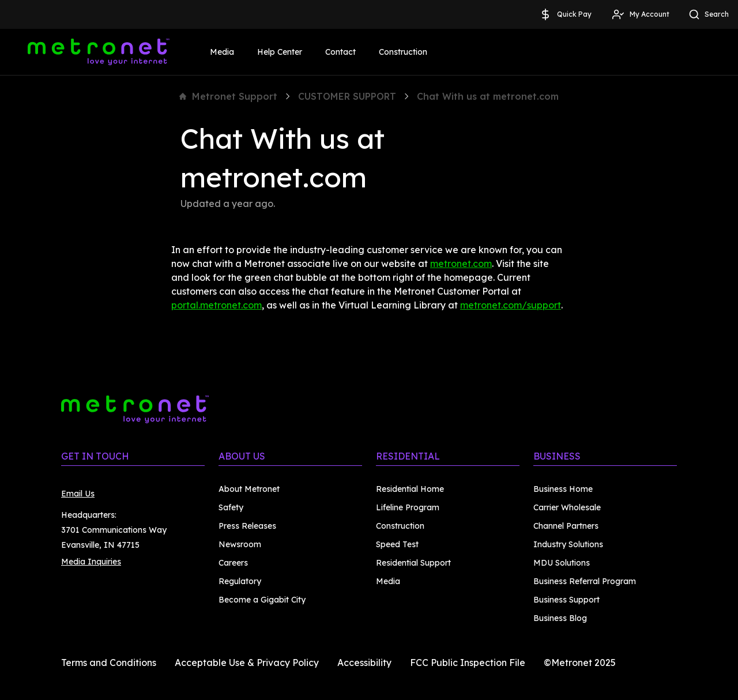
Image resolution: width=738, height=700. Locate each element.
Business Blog (560, 618)
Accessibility (364, 663)
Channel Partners (566, 526)
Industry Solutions (568, 544)
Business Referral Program (585, 581)
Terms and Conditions (109, 663)
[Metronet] (99, 52)
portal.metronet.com (216, 305)
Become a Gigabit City (262, 600)
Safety (231, 507)
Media (222, 52)
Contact (340, 52)
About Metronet (249, 489)
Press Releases (247, 526)
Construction (403, 52)
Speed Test (397, 544)
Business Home (563, 489)
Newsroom (240, 544)
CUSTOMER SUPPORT (347, 96)
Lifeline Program (408, 507)
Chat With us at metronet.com (488, 96)
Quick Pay (565, 14)
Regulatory (240, 581)
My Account (640, 14)
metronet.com (461, 264)
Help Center (280, 52)
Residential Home (410, 489)
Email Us (78, 494)
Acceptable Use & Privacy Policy (247, 663)
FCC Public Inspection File (468, 663)
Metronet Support (228, 96)
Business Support (566, 600)
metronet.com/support (511, 305)
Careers (233, 563)
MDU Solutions (562, 563)
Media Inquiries (91, 562)
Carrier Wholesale (567, 507)
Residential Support (413, 563)
